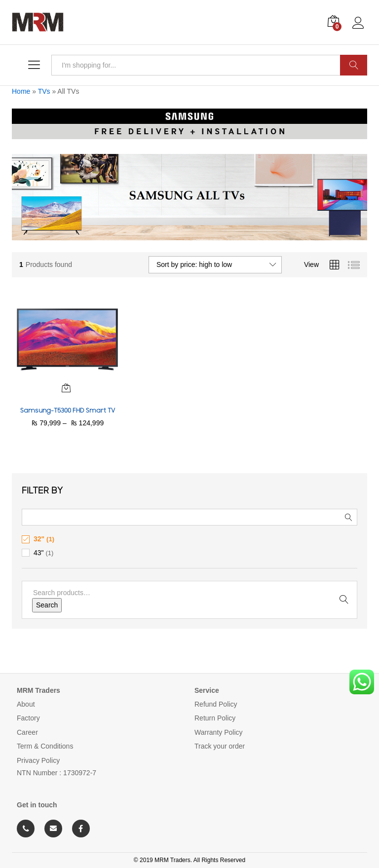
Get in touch (37, 805)
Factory (28, 718)
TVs (44, 91)
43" (39, 553)
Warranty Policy (219, 732)
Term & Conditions (45, 746)
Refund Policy (216, 704)
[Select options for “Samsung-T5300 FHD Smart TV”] (66, 388)
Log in (360, 23)
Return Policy (215, 718)
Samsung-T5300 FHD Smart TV (68, 411)
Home (21, 91)
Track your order (220, 746)
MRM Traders (38, 690)
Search (354, 65)
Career (27, 732)
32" (39, 539)
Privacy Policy (38, 760)
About (26, 704)
